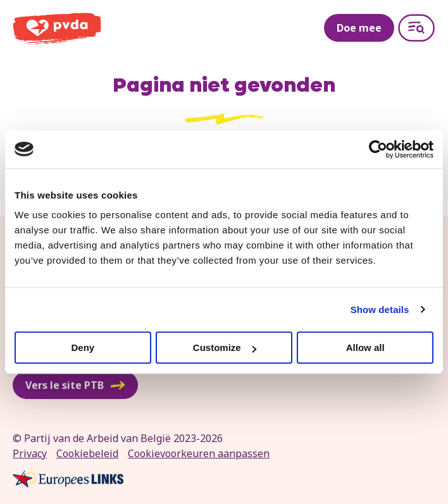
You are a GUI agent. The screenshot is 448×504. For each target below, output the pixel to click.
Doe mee (359, 28)
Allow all (365, 347)
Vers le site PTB (75, 385)
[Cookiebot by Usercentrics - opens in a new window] (378, 149)
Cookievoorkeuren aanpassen (199, 453)
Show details (380, 310)
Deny (83, 347)
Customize (225, 347)
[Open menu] (416, 28)
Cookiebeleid (87, 453)
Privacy (30, 453)
